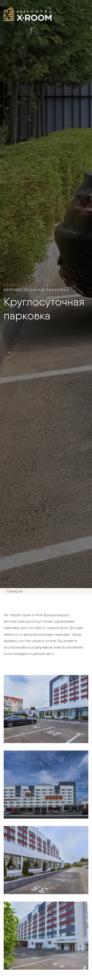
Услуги (37, 285)
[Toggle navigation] (83, 10)
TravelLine (14, 591)
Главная (14, 285)
